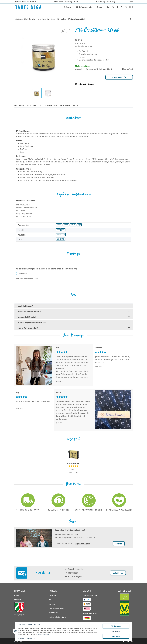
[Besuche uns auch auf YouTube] (128, 641)
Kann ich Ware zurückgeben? (28, 328)
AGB (50, 600)
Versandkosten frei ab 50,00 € (25, 2)
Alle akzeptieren (116, 626)
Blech (58, 230)
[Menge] (89, 77)
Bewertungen (31, 105)
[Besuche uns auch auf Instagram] (132, 641)
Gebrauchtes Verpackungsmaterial (66, 2)
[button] (117, 7)
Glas (63, 230)
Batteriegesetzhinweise (56, 608)
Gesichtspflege (61, 235)
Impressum (22, 638)
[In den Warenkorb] (16, 26)
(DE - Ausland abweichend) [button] (104, 69)
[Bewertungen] (73, 466)
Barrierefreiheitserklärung (57, 617)
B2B (77, 7)
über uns (119, 547)
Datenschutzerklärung (42, 635)
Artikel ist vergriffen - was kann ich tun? (32, 322)
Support (76, 105)
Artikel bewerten (23, 274)
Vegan (79, 225)
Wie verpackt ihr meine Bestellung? (30, 311)
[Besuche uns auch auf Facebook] (124, 641)
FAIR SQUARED (61, 239)
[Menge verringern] (77, 77)
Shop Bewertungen (51, 105)
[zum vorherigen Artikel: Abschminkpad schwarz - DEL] (127, 19)
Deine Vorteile (65, 105)
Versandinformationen (90, 613)
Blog (108, 7)
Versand (90, 46)
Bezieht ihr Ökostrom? (25, 306)
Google (100, 366)
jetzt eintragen (118, 573)
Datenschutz (31, 638)
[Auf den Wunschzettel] (68, 31)
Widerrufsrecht (53, 612)
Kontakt (131, 2)
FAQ (40, 105)
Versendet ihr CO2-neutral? (27, 317)
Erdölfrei (59, 225)
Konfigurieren (116, 631)
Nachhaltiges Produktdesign (106, 2)
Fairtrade (66, 225)
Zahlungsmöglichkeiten (90, 595)
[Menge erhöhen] (100, 77)
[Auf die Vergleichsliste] (63, 31)
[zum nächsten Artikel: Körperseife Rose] (131, 19)
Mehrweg (73, 225)
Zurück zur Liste (21, 19)
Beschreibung (19, 105)
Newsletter (18, 600)
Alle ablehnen (116, 636)
